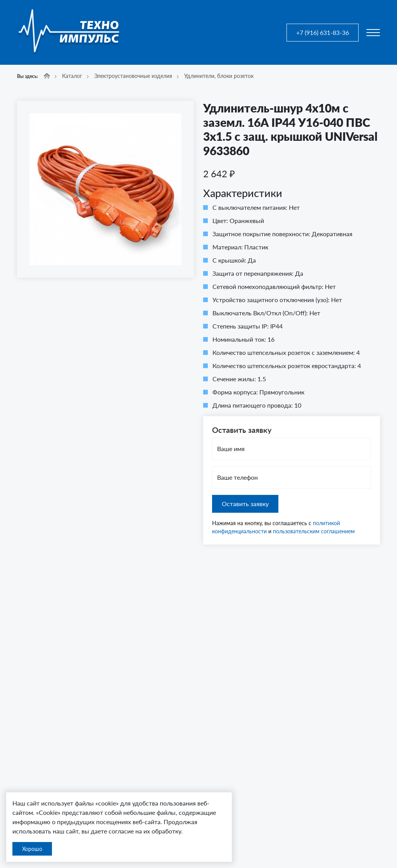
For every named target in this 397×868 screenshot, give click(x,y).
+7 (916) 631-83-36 (323, 32)
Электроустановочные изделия (133, 76)
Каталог (72, 76)
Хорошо (32, 849)
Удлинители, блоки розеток (219, 76)
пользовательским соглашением (314, 531)
